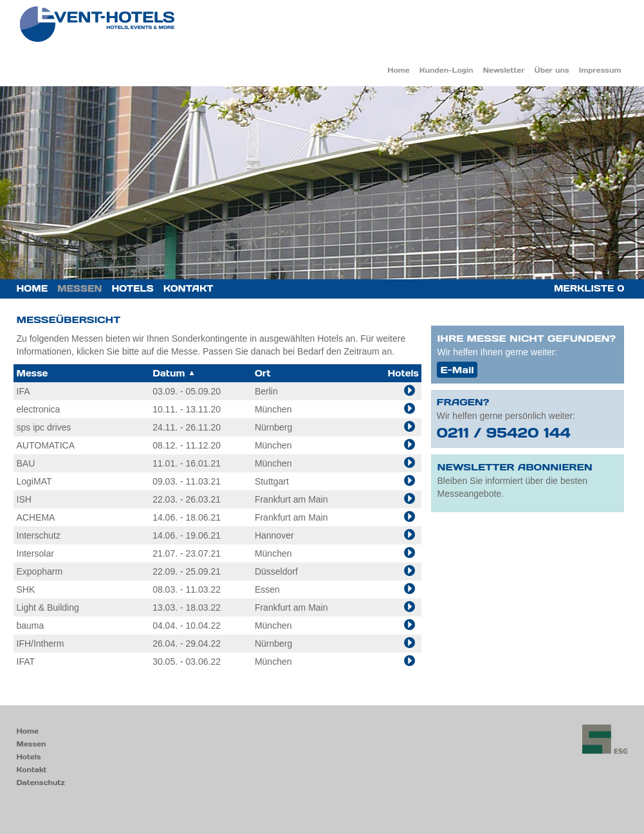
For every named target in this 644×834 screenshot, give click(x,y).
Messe (32, 373)
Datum (173, 373)
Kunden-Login (446, 70)
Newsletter (504, 70)
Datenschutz (41, 783)
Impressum (600, 70)
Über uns (552, 70)
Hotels (132, 288)
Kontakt (189, 288)
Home (398, 70)
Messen (79, 288)
